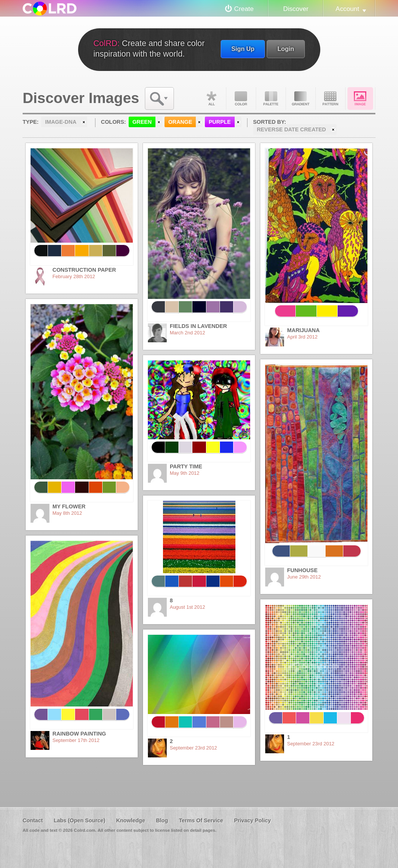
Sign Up (243, 49)
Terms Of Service (201, 820)
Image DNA (360, 98)
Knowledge (131, 820)
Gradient (301, 98)
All (211, 98)
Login (286, 49)
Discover (296, 9)
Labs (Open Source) (79, 820)
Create (244, 9)
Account (347, 9)
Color (241, 98)
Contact (33, 820)
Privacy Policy (252, 820)
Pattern (330, 98)
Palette (271, 98)
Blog (162, 820)
